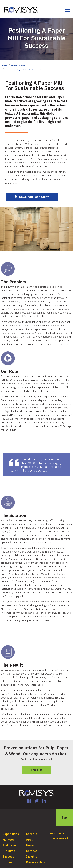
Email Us (37, 770)
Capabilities (11, 834)
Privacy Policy (35, 862)
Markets (8, 840)
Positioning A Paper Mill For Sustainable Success (26, 70)
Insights (32, 857)
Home (5, 66)
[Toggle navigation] (67, 10)
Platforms (10, 845)
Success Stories (18, 66)
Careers (32, 834)
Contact (32, 851)
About (30, 840)
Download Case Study (34, 197)
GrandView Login (59, 839)
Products (9, 851)
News (30, 845)
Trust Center (57, 834)
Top (64, 818)
